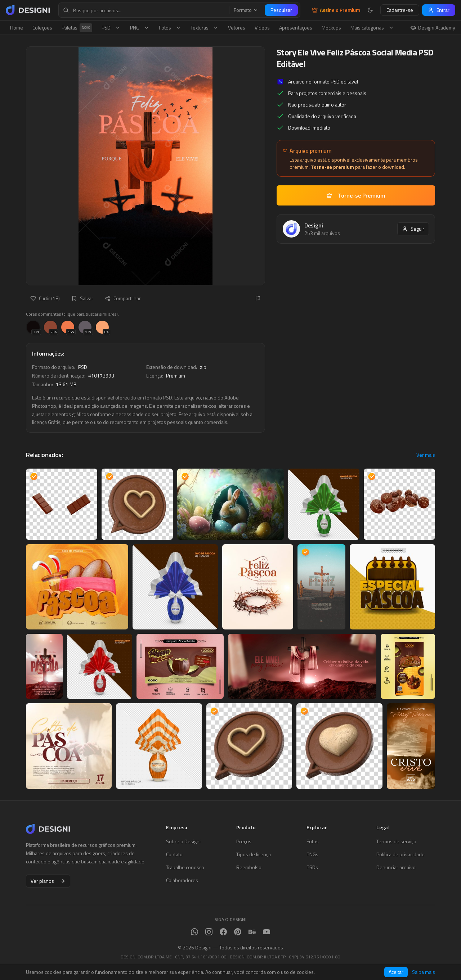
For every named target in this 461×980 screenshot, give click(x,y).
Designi (314, 225)
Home (17, 28)
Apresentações (296, 28)
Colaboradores (182, 880)
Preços (244, 841)
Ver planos (48, 881)
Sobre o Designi (183, 841)
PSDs (312, 867)
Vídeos (262, 28)
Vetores (237, 28)
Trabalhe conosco (185, 867)
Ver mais (426, 455)
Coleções (42, 28)
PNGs (312, 854)
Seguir (413, 229)
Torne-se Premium (356, 195)
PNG (140, 28)
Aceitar (396, 972)
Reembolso (249, 867)
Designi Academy (433, 28)
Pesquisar (281, 10)
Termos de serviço (396, 841)
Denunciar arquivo (396, 867)
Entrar (439, 10)
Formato (246, 10)
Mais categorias (372, 28)
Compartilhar (123, 298)
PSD (111, 28)
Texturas (205, 28)
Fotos (170, 28)
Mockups (331, 28)
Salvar (82, 298)
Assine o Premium (336, 10)
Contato (174, 854)
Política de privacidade (400, 854)
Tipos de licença (254, 854)
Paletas (77, 28)
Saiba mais (424, 972)
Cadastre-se (400, 10)
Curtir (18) (45, 298)
